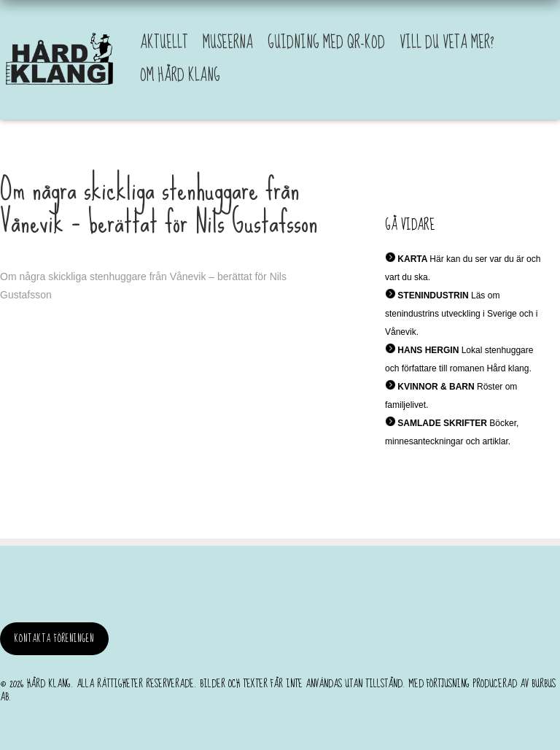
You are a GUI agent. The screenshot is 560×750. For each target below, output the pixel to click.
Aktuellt (164, 43)
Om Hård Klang (180, 76)
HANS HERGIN (428, 350)
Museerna (228, 43)
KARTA (412, 259)
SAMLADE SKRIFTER (442, 423)
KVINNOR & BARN (436, 387)
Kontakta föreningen (54, 639)
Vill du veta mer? (447, 43)
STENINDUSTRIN (433, 295)
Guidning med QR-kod (326, 43)
